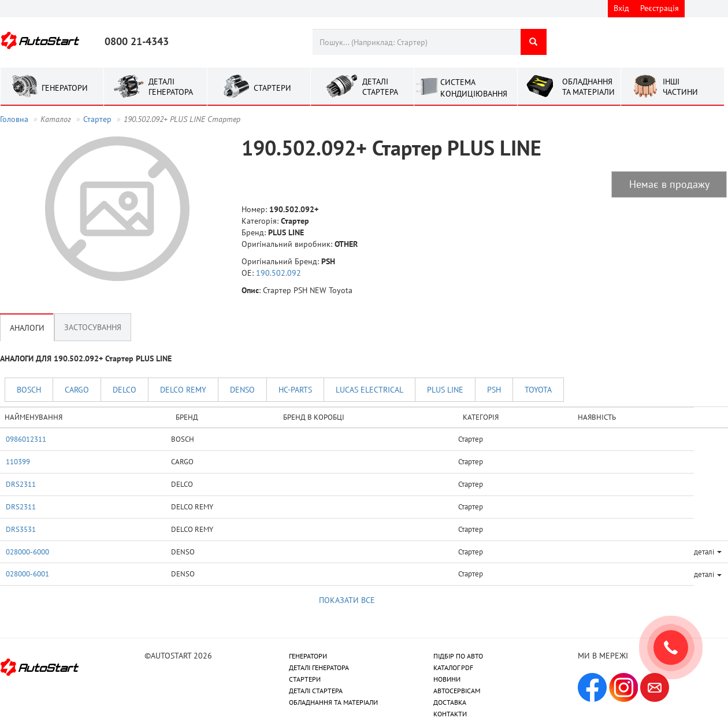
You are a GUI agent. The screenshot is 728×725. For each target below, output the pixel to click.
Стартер (97, 119)
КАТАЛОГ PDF (453, 667)
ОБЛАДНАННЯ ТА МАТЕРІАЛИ (333, 702)
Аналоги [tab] (27, 327)
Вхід (621, 8)
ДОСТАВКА (450, 702)
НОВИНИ (447, 679)
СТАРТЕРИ (305, 679)
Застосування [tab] (93, 327)
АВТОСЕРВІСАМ (457, 691)
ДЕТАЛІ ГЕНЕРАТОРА (319, 667)
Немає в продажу (669, 184)
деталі (708, 552)
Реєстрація (660, 8)
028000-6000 (27, 552)
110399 (18, 461)
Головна (14, 119)
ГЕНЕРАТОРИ (308, 656)
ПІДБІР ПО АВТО (458, 656)
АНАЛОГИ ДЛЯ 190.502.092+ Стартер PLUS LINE (86, 358)
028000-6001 (27, 574)
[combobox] (416, 42)
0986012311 (26, 439)
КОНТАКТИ (450, 714)
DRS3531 (21, 529)
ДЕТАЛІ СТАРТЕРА (316, 691)
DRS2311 (21, 484)
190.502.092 (278, 273)
